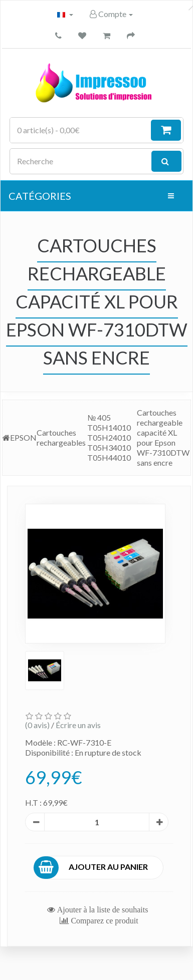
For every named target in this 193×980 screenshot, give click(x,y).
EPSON (23, 437)
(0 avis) (37, 725)
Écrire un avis (78, 725)
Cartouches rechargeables (61, 437)
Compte (111, 14)
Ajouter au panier (91, 868)
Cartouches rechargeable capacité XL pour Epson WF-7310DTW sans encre (163, 437)
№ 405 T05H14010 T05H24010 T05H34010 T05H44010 (109, 437)
